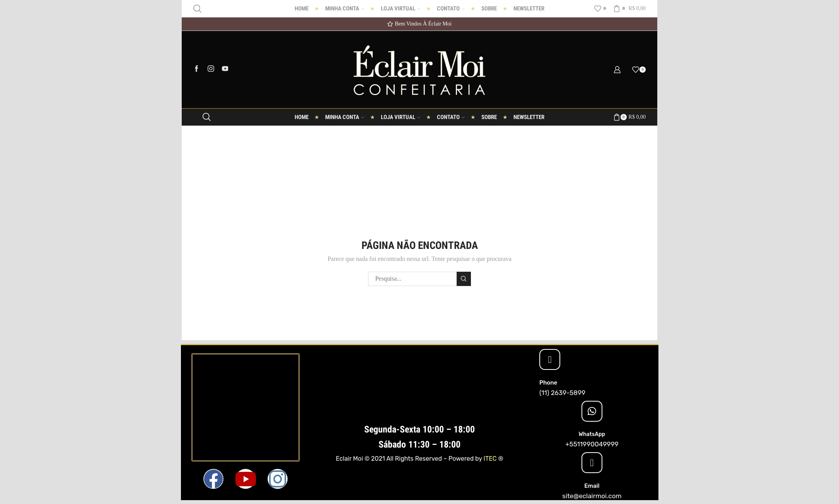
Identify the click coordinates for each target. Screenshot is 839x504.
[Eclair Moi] (246, 407)
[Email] (592, 463)
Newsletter (529, 9)
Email (592, 486)
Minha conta (345, 9)
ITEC (490, 459)
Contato (451, 9)
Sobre (489, 9)
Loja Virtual (401, 9)
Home (302, 9)
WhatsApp (592, 434)
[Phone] (550, 359)
